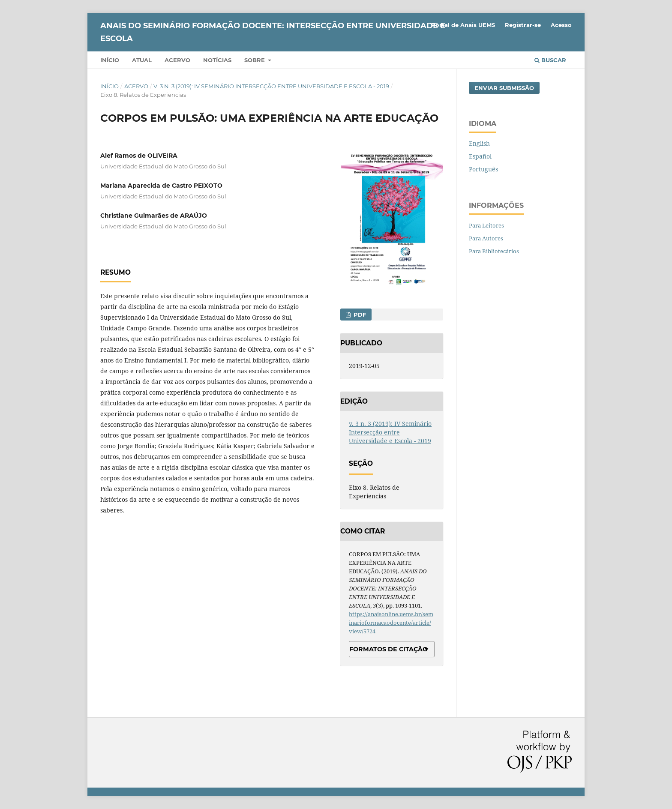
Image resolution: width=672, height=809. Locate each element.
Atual (142, 60)
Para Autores (486, 238)
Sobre (255, 60)
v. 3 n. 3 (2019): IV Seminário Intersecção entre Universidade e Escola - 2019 (271, 86)
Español (480, 156)
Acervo (177, 60)
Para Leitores (486, 225)
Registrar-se (523, 25)
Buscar (550, 60)
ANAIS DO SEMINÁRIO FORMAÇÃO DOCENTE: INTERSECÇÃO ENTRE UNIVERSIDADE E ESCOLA (273, 32)
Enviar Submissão (504, 88)
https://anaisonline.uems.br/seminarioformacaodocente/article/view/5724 (391, 623)
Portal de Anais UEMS (463, 25)
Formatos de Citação (388, 649)
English (479, 143)
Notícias (217, 60)
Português (483, 169)
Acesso (561, 25)
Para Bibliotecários (494, 251)
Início (110, 60)
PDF (359, 315)
